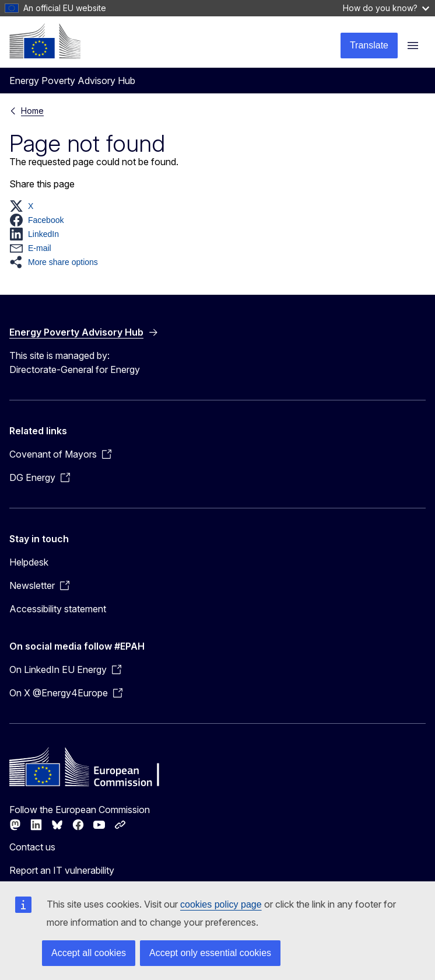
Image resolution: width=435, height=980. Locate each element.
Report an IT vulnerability (62, 870)
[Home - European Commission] (45, 41)
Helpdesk (29, 562)
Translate (369, 45)
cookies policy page (221, 904)
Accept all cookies (89, 953)
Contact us (32, 847)
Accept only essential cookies (210, 953)
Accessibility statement (58, 609)
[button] (25, 206)
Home (32, 111)
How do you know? (386, 8)
